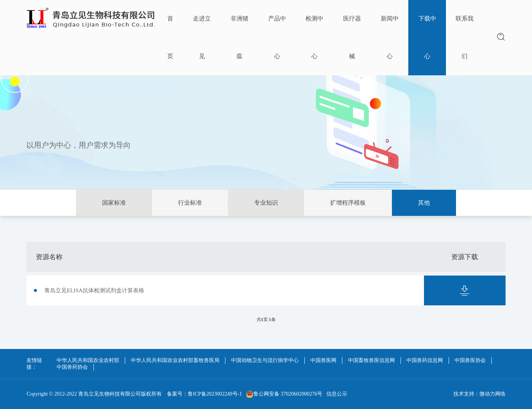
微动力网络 (493, 394)
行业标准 (190, 203)
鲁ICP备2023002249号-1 (215, 394)
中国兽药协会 (72, 367)
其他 (424, 203)
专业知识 (266, 203)
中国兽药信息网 (425, 360)
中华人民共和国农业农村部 (88, 360)
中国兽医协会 (470, 360)
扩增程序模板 (348, 203)
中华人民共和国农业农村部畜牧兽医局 (175, 360)
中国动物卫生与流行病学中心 (265, 360)
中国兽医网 (323, 360)
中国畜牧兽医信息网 (371, 360)
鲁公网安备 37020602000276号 (284, 394)
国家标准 (114, 203)
